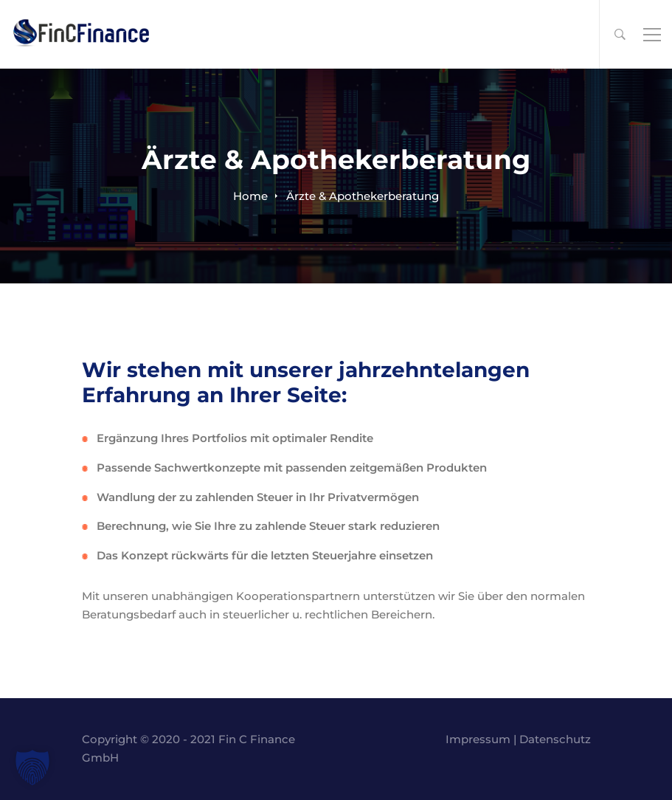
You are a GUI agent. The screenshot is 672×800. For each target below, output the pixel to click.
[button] (32, 768)
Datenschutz (555, 739)
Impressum (478, 739)
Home (250, 196)
